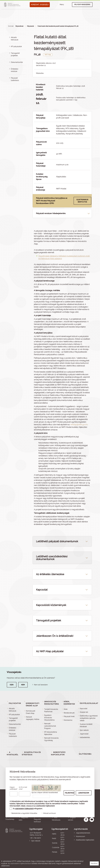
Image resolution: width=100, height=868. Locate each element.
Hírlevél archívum (49, 813)
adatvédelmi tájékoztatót (24, 809)
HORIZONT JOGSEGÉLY (40, 5)
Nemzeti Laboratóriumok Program (50, 726)
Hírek (66, 709)
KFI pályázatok (16, 46)
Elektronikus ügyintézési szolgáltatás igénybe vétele (89, 718)
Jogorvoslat (84, 734)
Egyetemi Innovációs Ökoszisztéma (49, 718)
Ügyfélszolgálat (89, 703)
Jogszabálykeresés (83, 833)
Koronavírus (68, 720)
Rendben (94, 863)
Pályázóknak (19, 26)
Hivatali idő (84, 712)
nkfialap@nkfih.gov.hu (79, 425)
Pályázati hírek (69, 716)
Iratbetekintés (85, 737)
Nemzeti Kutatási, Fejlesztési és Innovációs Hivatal (14, 841)
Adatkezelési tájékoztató (85, 840)
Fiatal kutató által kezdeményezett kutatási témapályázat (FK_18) (58, 26)
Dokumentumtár (17, 62)
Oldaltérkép (10, 819)
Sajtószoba (85, 754)
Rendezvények (69, 713)
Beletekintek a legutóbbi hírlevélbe (24, 813)
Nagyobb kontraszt (37, 820)
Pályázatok (30, 26)
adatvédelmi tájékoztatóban (21, 863)
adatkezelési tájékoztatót (45, 806)
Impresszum (80, 836)
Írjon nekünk (84, 730)
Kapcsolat (84, 709)
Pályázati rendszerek (82, 5)
